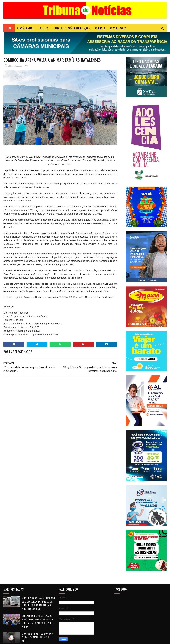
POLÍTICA (44, 28)
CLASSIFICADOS (118, 28)
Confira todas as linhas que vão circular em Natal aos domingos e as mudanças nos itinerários (39, 603)
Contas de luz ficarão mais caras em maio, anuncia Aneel (38, 637)
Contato (100, 28)
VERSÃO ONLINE (25, 28)
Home (9, 28)
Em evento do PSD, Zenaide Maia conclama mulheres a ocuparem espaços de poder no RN (38, 621)
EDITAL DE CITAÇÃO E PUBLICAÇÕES (72, 28)
